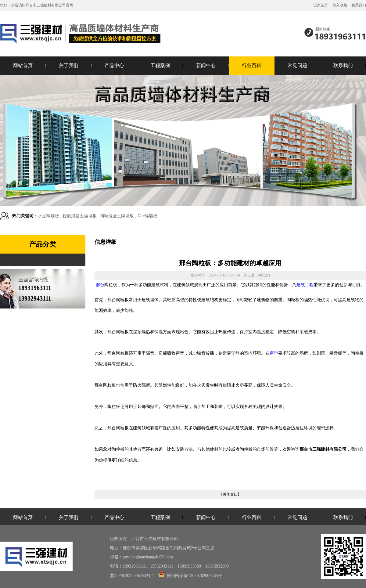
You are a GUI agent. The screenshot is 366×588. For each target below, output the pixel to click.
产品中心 (114, 65)
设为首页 (321, 5)
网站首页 (23, 65)
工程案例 (160, 65)
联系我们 (359, 5)
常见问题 (297, 65)
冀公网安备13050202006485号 (190, 576)
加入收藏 (340, 5)
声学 (274, 353)
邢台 (100, 285)
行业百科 (252, 65)
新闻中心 (206, 65)
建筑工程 (305, 285)
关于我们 (69, 65)
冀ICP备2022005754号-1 (132, 576)
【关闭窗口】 (230, 494)
